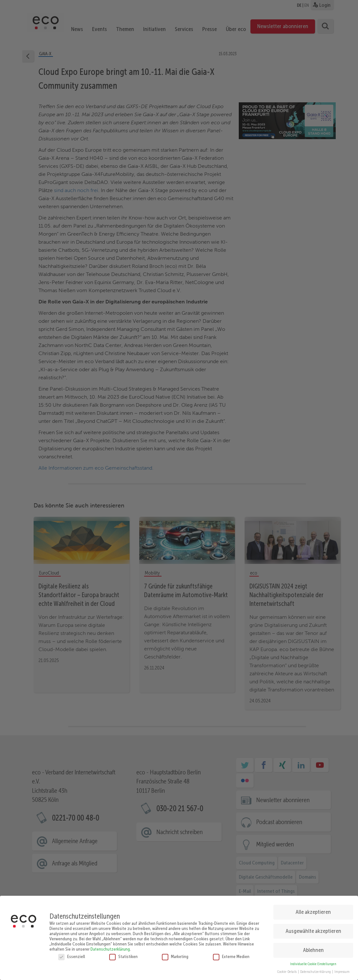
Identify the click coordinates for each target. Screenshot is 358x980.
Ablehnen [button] (313, 947)
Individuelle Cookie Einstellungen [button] (313, 961)
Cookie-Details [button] (287, 970)
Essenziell (72, 954)
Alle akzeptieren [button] (313, 909)
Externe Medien (231, 954)
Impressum (342, 970)
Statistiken (123, 954)
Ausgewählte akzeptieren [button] (313, 928)
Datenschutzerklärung (110, 946)
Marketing (175, 954)
